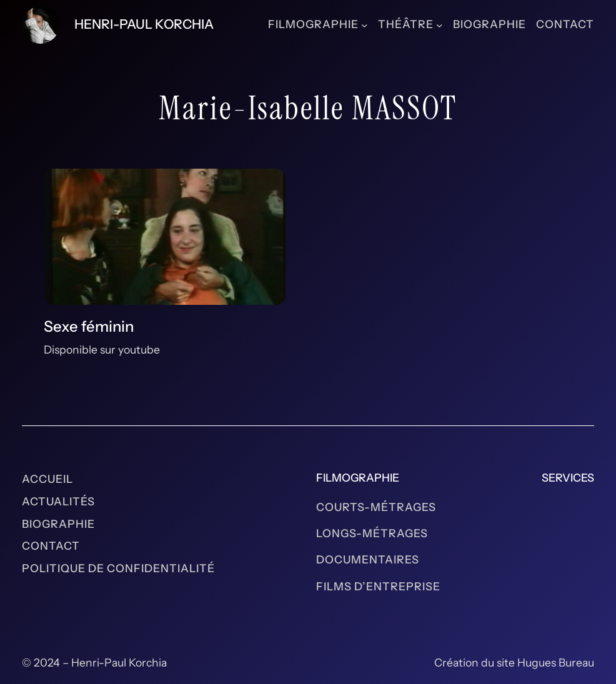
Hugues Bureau (556, 662)
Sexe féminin (89, 326)
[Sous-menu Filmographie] (365, 25)
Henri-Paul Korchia (144, 24)
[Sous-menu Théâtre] (440, 25)
